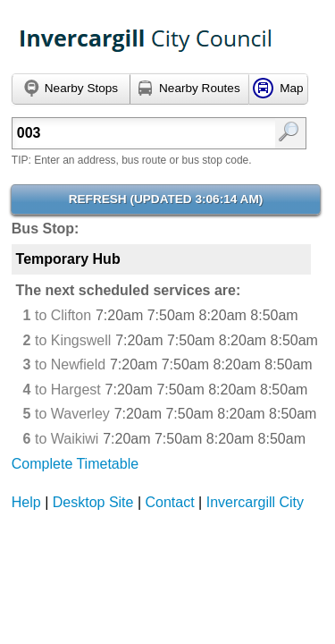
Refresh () (166, 199)
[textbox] (140, 133)
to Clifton (58, 315)
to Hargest (62, 390)
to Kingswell (67, 340)
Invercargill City (255, 502)
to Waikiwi (61, 439)
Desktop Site (93, 502)
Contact (170, 502)
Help (26, 502)
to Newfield (65, 364)
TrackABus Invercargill (147, 40)
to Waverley (67, 414)
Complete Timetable (75, 464)
